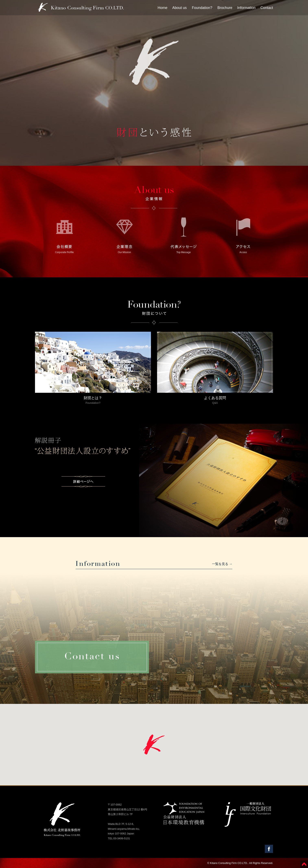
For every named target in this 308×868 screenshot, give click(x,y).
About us (180, 8)
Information (246, 8)
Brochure (225, 8)
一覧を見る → (222, 564)
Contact (267, 8)
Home (163, 8)
